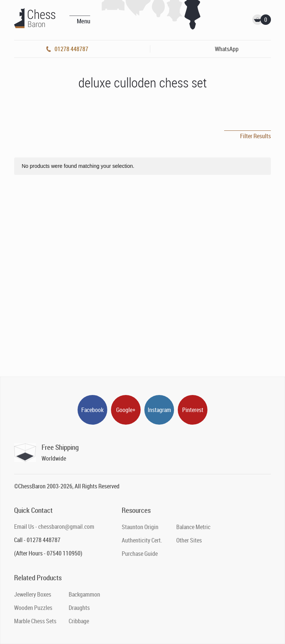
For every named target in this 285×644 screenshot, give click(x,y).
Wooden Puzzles (33, 608)
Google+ (126, 410)
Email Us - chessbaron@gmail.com (54, 527)
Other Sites (189, 540)
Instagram (159, 410)
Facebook (92, 410)
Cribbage (79, 621)
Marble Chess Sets (35, 621)
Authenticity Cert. (142, 540)
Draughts (79, 608)
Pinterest (193, 410)
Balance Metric (193, 527)
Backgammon (84, 594)
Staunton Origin (140, 527)
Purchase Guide (140, 554)
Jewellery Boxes (33, 594)
